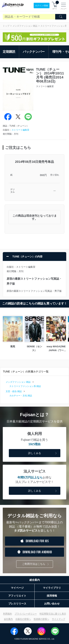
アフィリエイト (17, 596)
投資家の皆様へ (41, 619)
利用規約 (8, 614)
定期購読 (9, 52)
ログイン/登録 (41, 6)
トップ (6, 26)
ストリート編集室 (20, 130)
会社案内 (8, 619)
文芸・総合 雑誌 (14, 391)
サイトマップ (59, 619)
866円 (43, 175)
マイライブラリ (52, 588)
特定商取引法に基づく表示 (53, 614)
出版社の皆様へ (23, 619)
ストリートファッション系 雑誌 (25, 386)
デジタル (13, 191)
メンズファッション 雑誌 (25, 26)
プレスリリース (17, 604)
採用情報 (52, 596)
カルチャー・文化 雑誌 (21, 396)
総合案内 (35, 580)
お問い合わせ (52, 604)
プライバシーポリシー (26, 614)
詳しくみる (43, 453)
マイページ (17, 588)
